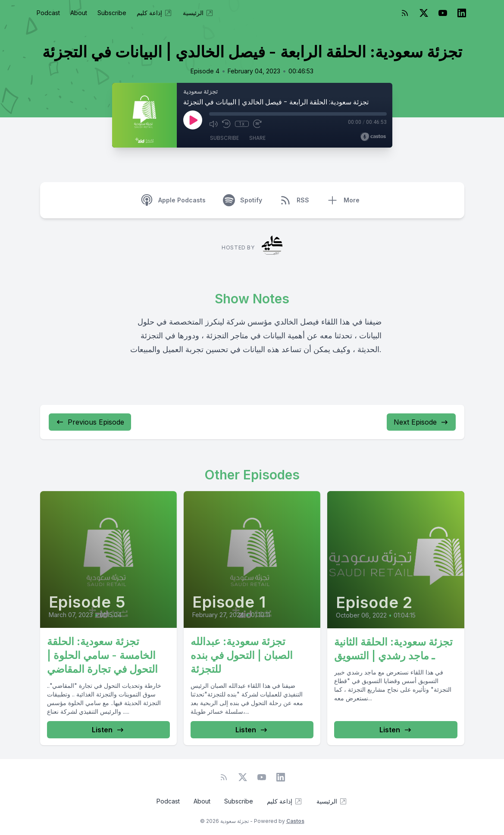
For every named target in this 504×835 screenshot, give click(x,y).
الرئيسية (198, 13)
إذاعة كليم (155, 13)
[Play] (193, 120)
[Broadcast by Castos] (373, 137)
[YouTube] (443, 13)
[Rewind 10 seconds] (226, 124)
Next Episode (421, 422)
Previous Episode (90, 422)
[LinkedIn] (462, 13)
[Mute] (213, 124)
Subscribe (112, 13)
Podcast (48, 13)
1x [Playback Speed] (242, 124)
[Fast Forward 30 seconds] (257, 124)
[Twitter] (424, 13)
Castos (295, 821)
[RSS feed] (405, 13)
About (79, 13)
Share (257, 138)
